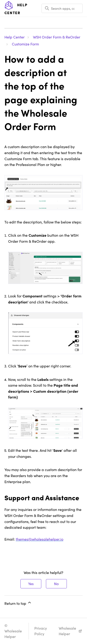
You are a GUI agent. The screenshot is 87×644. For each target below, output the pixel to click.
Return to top (18, 603)
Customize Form (25, 44)
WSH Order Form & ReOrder (57, 37)
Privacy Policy (41, 631)
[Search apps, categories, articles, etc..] (62, 8)
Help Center (14, 37)
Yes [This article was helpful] (31, 584)
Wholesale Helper (67, 631)
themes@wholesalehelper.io (40, 539)
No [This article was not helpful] (56, 584)
